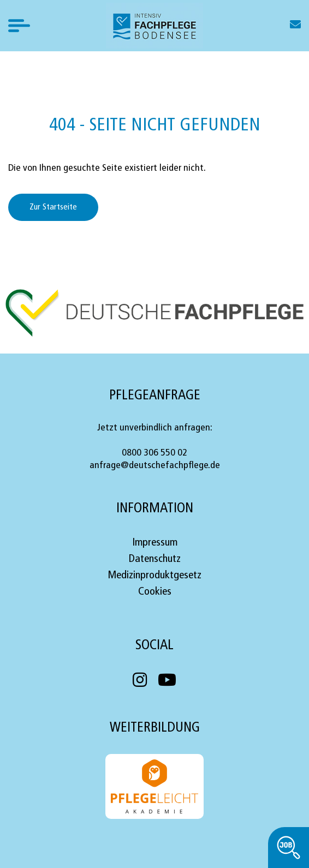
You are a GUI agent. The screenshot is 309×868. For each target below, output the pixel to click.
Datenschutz (155, 559)
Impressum (155, 543)
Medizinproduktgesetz (154, 576)
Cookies (155, 592)
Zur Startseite (53, 207)
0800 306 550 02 (154, 453)
